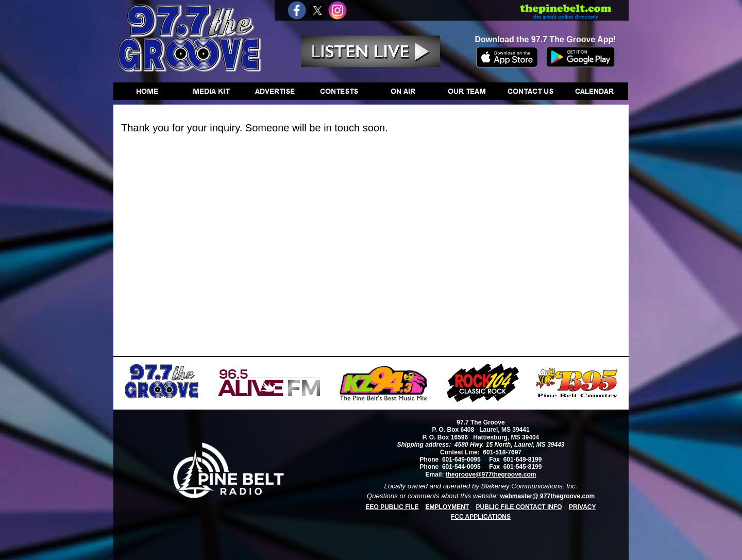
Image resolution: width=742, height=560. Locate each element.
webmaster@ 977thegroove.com (547, 496)
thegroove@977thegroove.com (491, 474)
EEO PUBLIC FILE (392, 507)
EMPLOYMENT (448, 507)
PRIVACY (582, 507)
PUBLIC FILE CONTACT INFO (519, 507)
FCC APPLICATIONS (481, 517)
